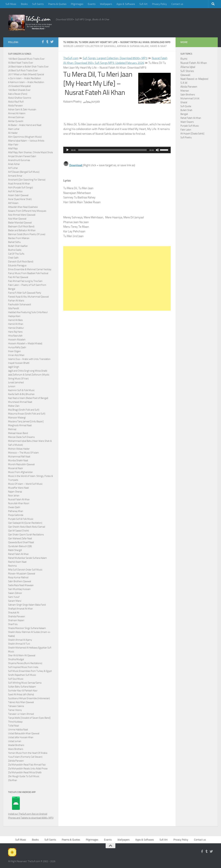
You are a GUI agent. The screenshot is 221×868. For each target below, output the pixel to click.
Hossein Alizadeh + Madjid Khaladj (25, 343)
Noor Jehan (14, 496)
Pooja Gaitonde (16, 515)
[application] (117, 150)
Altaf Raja (13, 149)
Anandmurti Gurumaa (19, 160)
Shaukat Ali (14, 613)
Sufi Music (11, 4)
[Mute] (157, 150)
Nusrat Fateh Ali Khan (19, 499)
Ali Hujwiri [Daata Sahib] (192, 134)
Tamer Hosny (15, 710)
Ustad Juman (15, 741)
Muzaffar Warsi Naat (18, 488)
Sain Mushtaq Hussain (19, 589)
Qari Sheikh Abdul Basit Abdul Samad (27, 527)
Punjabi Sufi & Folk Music (21, 519)
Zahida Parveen (16, 761)
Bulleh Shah (186, 110)
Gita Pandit (14, 308)
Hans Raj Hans (15, 332)
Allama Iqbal (188, 67)
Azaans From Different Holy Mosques (27, 211)
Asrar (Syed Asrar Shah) (20, 199)
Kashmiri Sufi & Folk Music (21, 390)
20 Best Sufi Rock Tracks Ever (23, 71)
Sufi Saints (38, 4)
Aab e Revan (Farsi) (18, 94)
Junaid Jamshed (16, 382)
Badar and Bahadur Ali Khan (22, 230)
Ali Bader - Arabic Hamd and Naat (25, 125)
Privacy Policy (159, 4)
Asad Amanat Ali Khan (19, 184)
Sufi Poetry (186, 137)
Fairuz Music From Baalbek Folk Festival (28, 273)
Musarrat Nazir (16, 468)
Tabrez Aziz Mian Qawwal (21, 702)
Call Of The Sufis (16, 254)
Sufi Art (143, 4)
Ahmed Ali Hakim (17, 113)
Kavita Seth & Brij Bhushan (21, 394)
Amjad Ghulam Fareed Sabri (22, 156)
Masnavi (185, 91)
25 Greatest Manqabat (19, 86)
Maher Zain (14, 406)
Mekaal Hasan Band (18, 433)
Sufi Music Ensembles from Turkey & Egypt (30, 671)
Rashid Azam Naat (17, 562)
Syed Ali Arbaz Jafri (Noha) (21, 694)
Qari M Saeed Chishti (18, 531)
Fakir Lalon (186, 130)
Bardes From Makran (19, 238)
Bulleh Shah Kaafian (18, 246)
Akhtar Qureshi (16, 121)
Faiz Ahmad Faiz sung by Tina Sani (25, 281)
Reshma (12, 566)
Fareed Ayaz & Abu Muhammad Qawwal (28, 297)
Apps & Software (126, 4)
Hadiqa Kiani (14, 316)
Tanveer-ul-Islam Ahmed (21, 714)
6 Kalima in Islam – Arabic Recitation (26, 82)
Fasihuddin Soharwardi (20, 304)
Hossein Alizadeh (17, 340)
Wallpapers (106, 4)
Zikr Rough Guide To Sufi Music (24, 776)
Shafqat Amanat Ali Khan (20, 609)
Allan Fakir (13, 145)
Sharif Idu (13, 624)
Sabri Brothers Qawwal (20, 581)
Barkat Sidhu (14, 242)
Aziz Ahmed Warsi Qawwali (22, 215)
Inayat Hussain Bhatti (19, 363)
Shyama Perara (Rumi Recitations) (25, 663)
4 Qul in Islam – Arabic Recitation (25, 78)
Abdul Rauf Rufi (16, 102)
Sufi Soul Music (16, 679)
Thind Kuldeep (15, 722)
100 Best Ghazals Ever (19, 90)
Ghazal (184, 102)
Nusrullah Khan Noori (19, 503)
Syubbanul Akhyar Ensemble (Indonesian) (29, 698)
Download (76, 165)
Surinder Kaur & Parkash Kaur (23, 691)
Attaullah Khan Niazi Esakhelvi (23, 207)
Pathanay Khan (16, 511)
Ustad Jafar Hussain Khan (21, 737)
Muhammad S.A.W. (190, 98)
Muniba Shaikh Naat (18, 460)
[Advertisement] (117, 278)
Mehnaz (12, 429)
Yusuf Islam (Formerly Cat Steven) (25, 757)
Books (24, 4)
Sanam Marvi (15, 601)
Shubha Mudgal (16, 659)
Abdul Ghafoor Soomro (20, 98)
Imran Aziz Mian (16, 355)
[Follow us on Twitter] (52, 42)
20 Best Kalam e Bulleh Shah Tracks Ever (28, 67)
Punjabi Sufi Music (190, 126)
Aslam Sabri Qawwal (18, 195)
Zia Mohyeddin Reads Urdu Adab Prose (28, 769)
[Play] (68, 150)
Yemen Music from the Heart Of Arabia (28, 753)
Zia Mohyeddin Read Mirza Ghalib (25, 772)
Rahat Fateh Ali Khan (18, 554)
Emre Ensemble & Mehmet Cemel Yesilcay (30, 269)
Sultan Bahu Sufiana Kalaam (22, 687)
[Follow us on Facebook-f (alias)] (43, 42)
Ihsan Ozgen (14, 351)
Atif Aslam (13, 203)
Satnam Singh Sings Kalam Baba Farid (27, 605)
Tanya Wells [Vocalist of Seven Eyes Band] (29, 718)
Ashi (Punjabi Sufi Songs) (21, 188)
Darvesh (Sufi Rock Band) (21, 262)
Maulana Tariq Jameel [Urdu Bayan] (26, 421)
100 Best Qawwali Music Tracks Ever (26, 59)
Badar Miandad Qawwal (20, 223)
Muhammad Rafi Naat (19, 457)
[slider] (113, 150)
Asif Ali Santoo (15, 191)
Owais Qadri (14, 507)
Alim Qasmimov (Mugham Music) (25, 137)
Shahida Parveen (17, 616)
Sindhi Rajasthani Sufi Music (22, 675)
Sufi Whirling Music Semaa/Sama (25, 683)
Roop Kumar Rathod (18, 577)
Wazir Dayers (187, 122)
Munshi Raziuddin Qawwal (21, 464)
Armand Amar (15, 176)
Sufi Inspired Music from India (23, 667)
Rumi (184, 59)
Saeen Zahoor (15, 593)
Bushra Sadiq (15, 250)
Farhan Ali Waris (16, 301)
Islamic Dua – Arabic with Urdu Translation (29, 359)
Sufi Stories (187, 71)
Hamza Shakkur (16, 328)
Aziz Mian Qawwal (17, 219)
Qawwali (185, 75)
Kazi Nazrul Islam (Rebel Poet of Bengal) (28, 398)
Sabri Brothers (188, 95)
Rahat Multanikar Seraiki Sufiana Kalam (28, 558)
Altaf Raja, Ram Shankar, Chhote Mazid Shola (30, 152)
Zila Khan (13, 780)
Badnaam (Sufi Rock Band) (21, 227)
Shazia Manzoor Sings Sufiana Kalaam (27, 628)
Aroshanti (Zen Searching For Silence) (27, 180)
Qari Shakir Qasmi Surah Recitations (26, 535)
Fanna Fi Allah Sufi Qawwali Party (25, 293)
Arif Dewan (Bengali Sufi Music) (24, 172)
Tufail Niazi (14, 726)
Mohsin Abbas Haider (19, 449)
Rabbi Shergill (15, 550)
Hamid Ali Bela (15, 320)
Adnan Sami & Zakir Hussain (22, 110)
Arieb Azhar (14, 164)
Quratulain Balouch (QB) (20, 546)
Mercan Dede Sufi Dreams (21, 437)
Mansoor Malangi (17, 418)
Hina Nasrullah (15, 336)
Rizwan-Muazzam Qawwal (22, 574)
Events (92, 4)
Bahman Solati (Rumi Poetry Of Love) (27, 234)
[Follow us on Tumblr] (47, 42)
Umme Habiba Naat (18, 730)
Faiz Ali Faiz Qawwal (18, 277)
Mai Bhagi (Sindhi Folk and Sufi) (24, 410)
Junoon (12, 386)
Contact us (177, 4)
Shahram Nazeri (16, 620)
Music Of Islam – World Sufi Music (25, 484)
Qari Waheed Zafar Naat (20, 538)
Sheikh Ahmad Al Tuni (19, 644)
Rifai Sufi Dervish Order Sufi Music (25, 570)
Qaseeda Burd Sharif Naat (21, 542)
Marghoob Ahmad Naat (20, 425)
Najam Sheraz (15, 492)
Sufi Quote (186, 106)
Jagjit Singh (14, 367)
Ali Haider (13, 133)
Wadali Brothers (16, 745)
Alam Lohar (14, 129)
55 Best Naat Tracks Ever (21, 63)
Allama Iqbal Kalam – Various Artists (26, 141)
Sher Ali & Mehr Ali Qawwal (22, 655)
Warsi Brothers (16, 749)
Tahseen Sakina (16, 706)
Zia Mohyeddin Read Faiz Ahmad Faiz (27, 765)
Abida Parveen (15, 106)
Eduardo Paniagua (17, 266)
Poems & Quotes (57, 4)
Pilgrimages (77, 4)
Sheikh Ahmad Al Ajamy (20, 640)
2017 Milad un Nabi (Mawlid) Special (26, 74)
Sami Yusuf (14, 597)
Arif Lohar (13, 168)
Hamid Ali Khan (16, 324)
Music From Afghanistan (20, 472)
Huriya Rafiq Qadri (17, 347)
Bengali (184, 114)
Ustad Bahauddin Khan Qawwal (24, 733)
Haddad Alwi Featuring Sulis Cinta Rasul (28, 312)
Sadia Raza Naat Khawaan (21, 585)
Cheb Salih (13, 258)
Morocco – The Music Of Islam (23, 453)
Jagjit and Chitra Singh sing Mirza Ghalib (28, 371)
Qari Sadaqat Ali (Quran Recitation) (25, 523)
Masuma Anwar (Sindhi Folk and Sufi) (27, 414)
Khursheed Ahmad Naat (20, 402)
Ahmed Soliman (16, 117)
